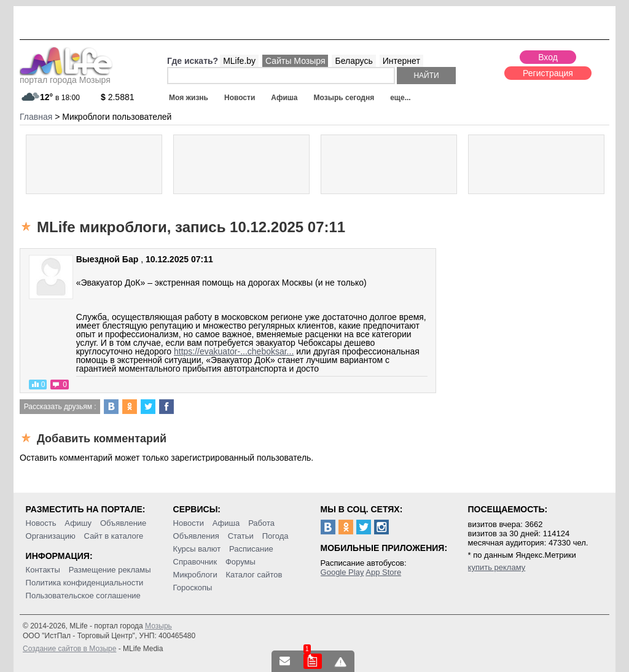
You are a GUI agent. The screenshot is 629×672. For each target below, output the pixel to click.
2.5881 (118, 97)
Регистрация (548, 73)
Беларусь (354, 61)
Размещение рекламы (110, 570)
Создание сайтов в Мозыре (69, 649)
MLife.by (239, 61)
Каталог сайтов (254, 575)
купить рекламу (497, 567)
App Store (383, 572)
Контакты (43, 570)
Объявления (196, 536)
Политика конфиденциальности (85, 583)
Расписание (251, 549)
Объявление (123, 523)
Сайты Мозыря (295, 61)
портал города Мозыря (66, 76)
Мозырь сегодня (344, 98)
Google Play (342, 572)
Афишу (78, 523)
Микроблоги (195, 575)
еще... (400, 98)
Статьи (241, 536)
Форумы (240, 562)
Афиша (284, 98)
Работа (261, 523)
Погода (275, 536)
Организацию (51, 536)
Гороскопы (193, 588)
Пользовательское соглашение (83, 596)
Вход (548, 57)
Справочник (195, 562)
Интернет (401, 61)
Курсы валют (197, 549)
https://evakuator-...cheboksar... (234, 351)
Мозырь (158, 626)
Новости (240, 98)
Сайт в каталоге (114, 536)
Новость (41, 523)
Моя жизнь (189, 98)
